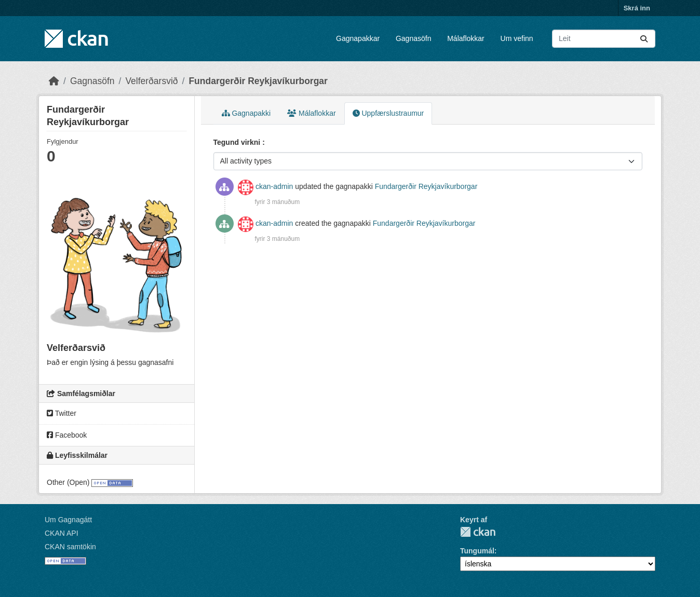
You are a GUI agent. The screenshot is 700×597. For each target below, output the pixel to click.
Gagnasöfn (414, 38)
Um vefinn (517, 38)
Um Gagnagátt (68, 520)
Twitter (62, 413)
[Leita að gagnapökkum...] (604, 39)
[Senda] (644, 39)
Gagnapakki (246, 113)
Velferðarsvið (151, 81)
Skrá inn (637, 8)
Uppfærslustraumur (388, 113)
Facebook (67, 435)
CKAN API (62, 533)
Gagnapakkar (358, 38)
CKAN (478, 532)
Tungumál (477, 551)
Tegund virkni (238, 142)
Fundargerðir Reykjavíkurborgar (258, 81)
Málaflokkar (466, 38)
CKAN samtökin (70, 547)
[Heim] (54, 81)
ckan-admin (274, 186)
